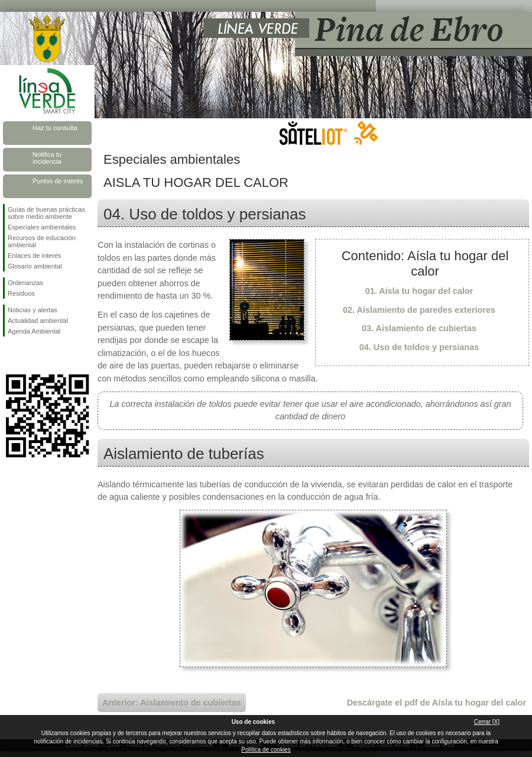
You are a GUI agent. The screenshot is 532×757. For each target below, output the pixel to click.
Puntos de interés (58, 181)
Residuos (21, 293)
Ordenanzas (25, 283)
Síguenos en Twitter (30, 355)
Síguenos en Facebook (10, 355)
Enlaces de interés (35, 255)
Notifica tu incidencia (47, 158)
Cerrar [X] (487, 722)
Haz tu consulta (55, 128)
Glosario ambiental (35, 266)
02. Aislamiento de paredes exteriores (419, 310)
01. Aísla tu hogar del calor (419, 291)
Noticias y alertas (33, 310)
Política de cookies (266, 750)
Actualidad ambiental (38, 321)
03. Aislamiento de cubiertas (419, 328)
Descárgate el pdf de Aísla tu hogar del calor (437, 703)
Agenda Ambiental (34, 331)
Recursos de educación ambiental (42, 241)
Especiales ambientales (42, 227)
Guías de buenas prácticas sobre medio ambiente (46, 213)
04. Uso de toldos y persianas (419, 347)
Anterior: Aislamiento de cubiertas (172, 703)
